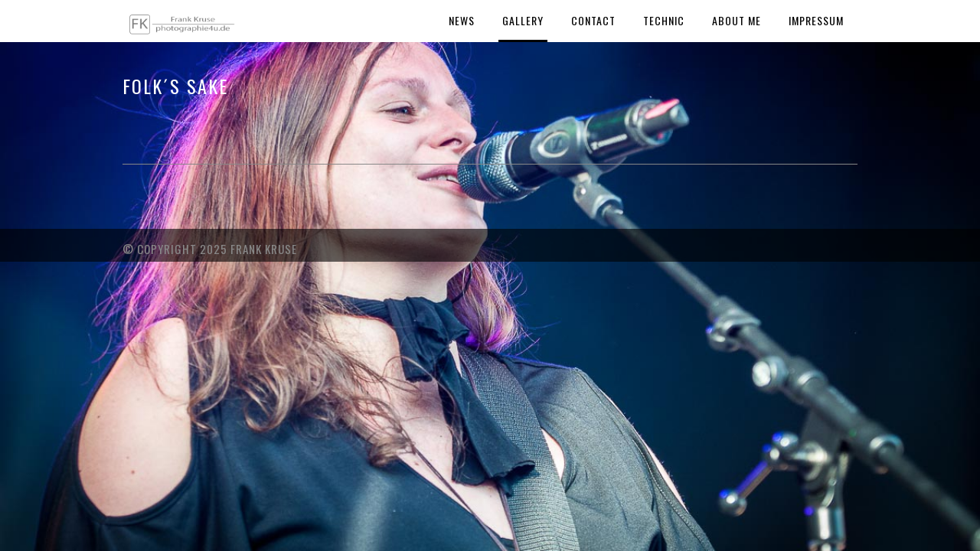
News (462, 20)
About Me (737, 20)
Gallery (523, 20)
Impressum (816, 20)
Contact (593, 20)
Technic (664, 20)
